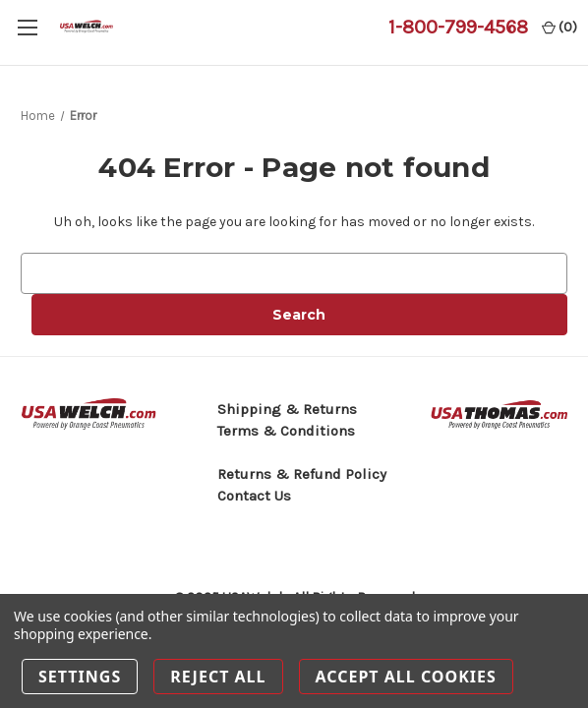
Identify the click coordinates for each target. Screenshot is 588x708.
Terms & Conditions (286, 431)
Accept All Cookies (406, 677)
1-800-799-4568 (458, 27)
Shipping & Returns (287, 409)
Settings (80, 677)
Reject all (218, 677)
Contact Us (254, 496)
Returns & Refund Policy (302, 474)
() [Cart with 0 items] (559, 27)
